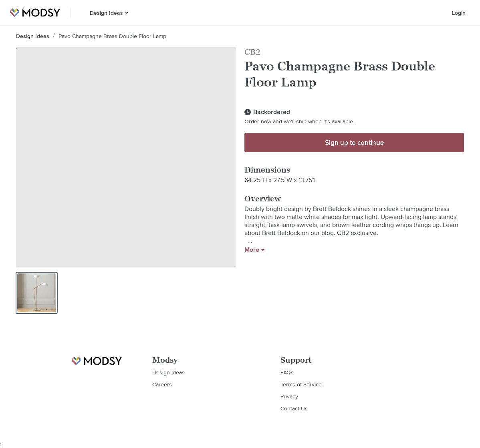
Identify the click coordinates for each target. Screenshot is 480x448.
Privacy (289, 396)
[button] (127, 13)
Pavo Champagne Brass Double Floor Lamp (112, 36)
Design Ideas (106, 13)
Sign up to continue (354, 143)
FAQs (287, 372)
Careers (162, 384)
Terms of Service (301, 384)
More (255, 250)
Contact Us (294, 408)
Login (459, 13)
